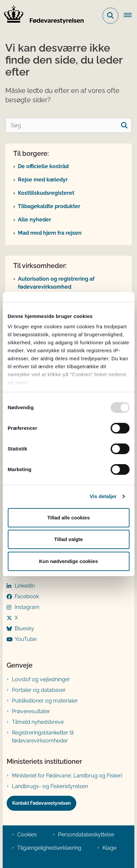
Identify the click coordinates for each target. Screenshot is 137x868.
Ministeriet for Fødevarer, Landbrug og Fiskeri (67, 776)
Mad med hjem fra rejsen (50, 233)
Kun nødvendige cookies (69, 561)
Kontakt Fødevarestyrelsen (41, 803)
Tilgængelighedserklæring (49, 848)
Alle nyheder (34, 220)
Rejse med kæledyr (43, 180)
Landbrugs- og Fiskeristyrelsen (50, 786)
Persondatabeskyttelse (86, 835)
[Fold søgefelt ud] (110, 16)
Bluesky (24, 628)
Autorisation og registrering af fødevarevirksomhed (56, 283)
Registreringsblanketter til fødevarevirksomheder (43, 737)
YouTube (26, 639)
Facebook (27, 596)
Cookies (27, 835)
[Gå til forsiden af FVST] (42, 16)
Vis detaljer (103, 496)
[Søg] (68, 125)
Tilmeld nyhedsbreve (38, 722)
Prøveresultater (31, 711)
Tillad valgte (68, 539)
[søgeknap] (124, 125)
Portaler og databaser (39, 690)
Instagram (27, 607)
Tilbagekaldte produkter (49, 206)
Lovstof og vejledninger (41, 679)
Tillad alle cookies (68, 518)
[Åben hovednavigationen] (130, 16)
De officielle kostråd (43, 166)
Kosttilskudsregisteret (46, 193)
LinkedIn (25, 586)
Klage (109, 848)
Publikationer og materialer (45, 701)
